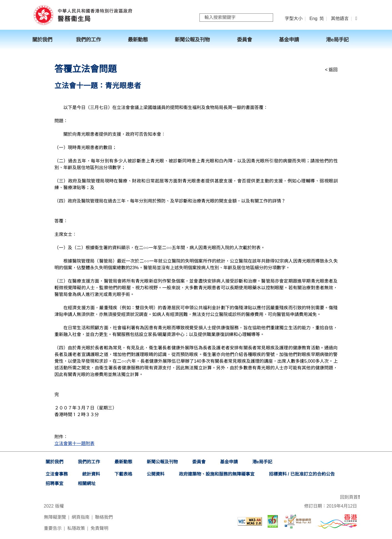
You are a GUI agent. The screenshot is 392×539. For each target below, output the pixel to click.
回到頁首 (350, 497)
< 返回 (331, 70)
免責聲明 (99, 528)
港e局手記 (262, 462)
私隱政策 (76, 528)
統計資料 (91, 474)
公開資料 (156, 474)
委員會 (199, 462)
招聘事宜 (54, 484)
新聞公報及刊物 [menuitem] (192, 40)
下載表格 (123, 474)
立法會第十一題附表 (74, 443)
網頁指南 (81, 517)
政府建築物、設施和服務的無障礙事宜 (217, 474)
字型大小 (294, 18)
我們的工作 (89, 462)
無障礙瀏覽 (55, 517)
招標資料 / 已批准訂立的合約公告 (302, 474)
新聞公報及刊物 (162, 462)
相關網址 (87, 484)
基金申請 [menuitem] (289, 40)
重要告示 (53, 528)
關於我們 (54, 462)
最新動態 (123, 462)
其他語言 (340, 19)
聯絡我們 (104, 517)
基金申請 (229, 462)
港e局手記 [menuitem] (337, 40)
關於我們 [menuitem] (42, 40)
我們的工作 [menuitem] (88, 40)
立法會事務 (57, 474)
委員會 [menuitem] (244, 40)
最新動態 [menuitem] (138, 40)
